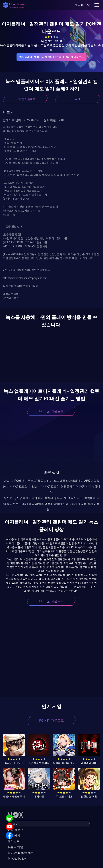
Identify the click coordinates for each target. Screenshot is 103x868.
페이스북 (14, 841)
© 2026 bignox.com (20, 853)
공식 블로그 (15, 830)
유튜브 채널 (15, 847)
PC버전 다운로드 (25, 99)
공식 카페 (14, 836)
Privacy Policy (17, 859)
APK (78, 99)
